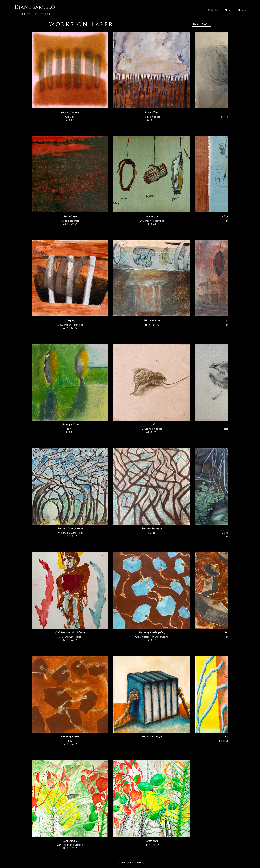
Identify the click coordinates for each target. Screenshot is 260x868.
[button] (228, 10)
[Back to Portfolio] (202, 24)
